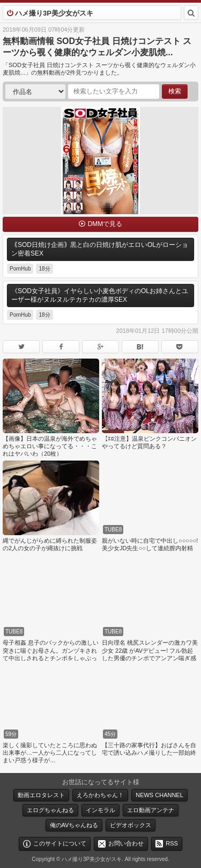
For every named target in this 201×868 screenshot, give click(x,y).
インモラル (100, 810)
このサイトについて (60, 843)
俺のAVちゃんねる (74, 825)
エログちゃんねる (50, 810)
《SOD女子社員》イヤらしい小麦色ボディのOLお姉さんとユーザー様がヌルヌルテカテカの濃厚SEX (100, 295)
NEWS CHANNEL (159, 795)
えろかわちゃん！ (100, 795)
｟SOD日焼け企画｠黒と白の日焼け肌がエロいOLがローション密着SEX (100, 249)
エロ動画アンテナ (151, 810)
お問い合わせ (126, 843)
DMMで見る (105, 224)
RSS (172, 843)
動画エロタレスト (41, 795)
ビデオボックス (131, 825)
